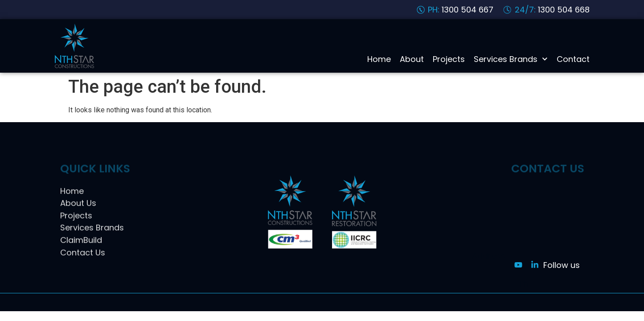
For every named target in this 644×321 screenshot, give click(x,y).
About (412, 59)
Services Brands (511, 59)
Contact (573, 59)
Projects (449, 59)
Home (379, 59)
